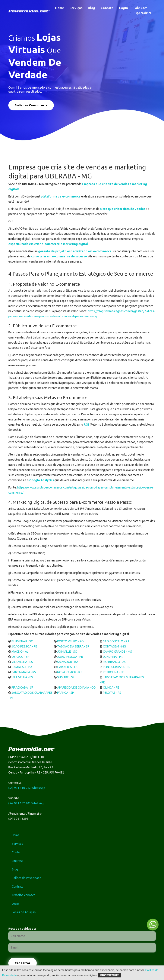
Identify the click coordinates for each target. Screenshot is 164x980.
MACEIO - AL (20, 652)
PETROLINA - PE (113, 672)
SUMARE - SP (66, 677)
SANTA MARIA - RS (24, 672)
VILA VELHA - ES (22, 662)
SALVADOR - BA (68, 662)
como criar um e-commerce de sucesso (59, 256)
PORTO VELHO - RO (70, 641)
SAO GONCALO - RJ (116, 641)
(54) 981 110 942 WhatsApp (27, 788)
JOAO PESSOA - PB (24, 646)
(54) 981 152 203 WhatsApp (27, 803)
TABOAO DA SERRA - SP (73, 646)
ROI (86, 425)
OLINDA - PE (111, 687)
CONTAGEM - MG (114, 646)
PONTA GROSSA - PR (117, 667)
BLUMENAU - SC (22, 641)
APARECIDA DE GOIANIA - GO (76, 687)
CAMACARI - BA (22, 667)
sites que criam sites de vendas (123, 209)
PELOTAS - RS (112, 693)
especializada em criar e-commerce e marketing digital (48, 244)
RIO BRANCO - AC (115, 662)
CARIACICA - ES (67, 667)
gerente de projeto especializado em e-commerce (75, 251)
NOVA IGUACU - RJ (69, 672)
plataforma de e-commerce (61, 196)
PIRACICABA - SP (23, 687)
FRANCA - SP (66, 693)
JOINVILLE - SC (67, 652)
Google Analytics (42, 480)
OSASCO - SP (20, 657)
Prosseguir (110, 975)
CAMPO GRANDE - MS (117, 652)
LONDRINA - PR (113, 657)
